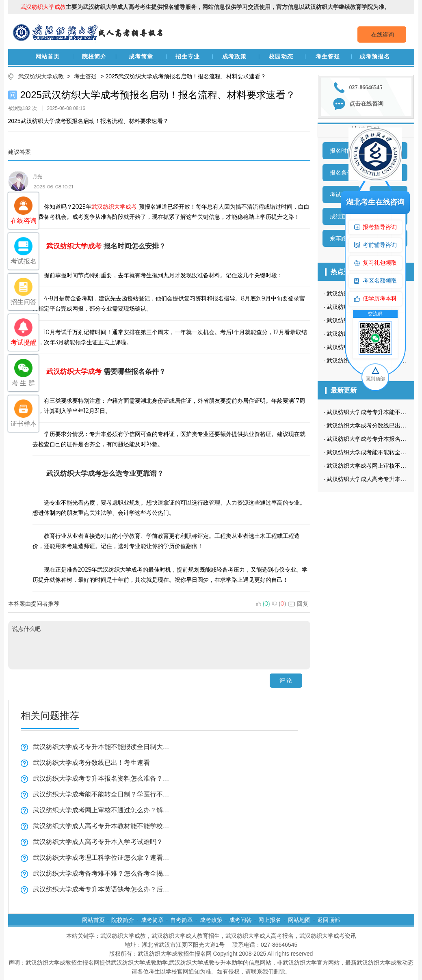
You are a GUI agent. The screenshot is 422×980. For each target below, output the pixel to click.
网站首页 (48, 57)
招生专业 (188, 57)
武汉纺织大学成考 (114, 207)
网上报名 (270, 920)
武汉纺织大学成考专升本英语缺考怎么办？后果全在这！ (102, 889)
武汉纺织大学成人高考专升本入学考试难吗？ (98, 842)
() (263, 604)
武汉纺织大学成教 (41, 76)
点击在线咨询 (366, 104)
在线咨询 (383, 35)
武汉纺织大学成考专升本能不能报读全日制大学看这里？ (102, 747)
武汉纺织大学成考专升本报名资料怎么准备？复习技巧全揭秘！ (102, 778)
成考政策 (234, 57)
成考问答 (240, 920)
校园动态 (281, 57)
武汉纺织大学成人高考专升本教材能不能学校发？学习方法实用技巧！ (102, 826)
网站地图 (299, 920)
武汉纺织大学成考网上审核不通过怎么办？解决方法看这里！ (102, 810)
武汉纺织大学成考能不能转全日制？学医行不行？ (102, 794)
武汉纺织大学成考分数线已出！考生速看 (91, 763)
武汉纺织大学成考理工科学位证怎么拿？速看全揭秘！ (102, 858)
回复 (298, 604)
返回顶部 (329, 920)
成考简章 (141, 57)
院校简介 (94, 57)
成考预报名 (375, 57)
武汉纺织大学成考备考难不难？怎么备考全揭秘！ (102, 873)
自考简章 (182, 920)
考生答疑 (328, 57)
